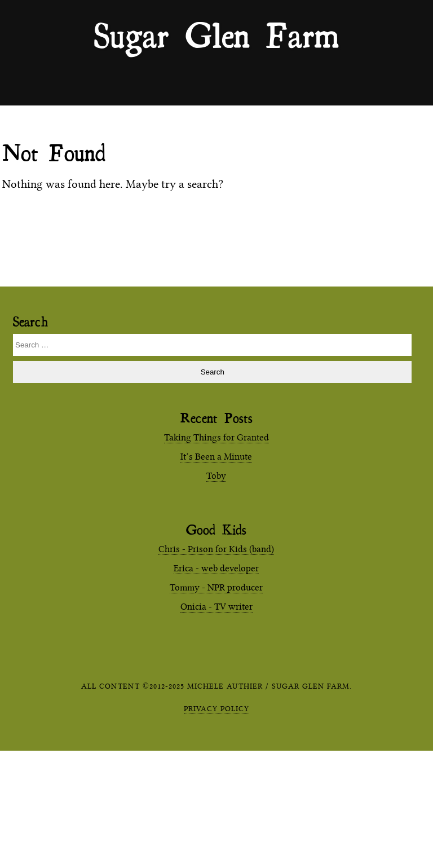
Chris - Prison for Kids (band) (216, 549)
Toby (216, 476)
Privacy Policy (216, 708)
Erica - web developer (216, 568)
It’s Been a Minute (216, 457)
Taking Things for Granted (216, 437)
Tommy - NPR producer (216, 587)
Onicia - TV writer (216, 607)
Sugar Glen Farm (216, 34)
